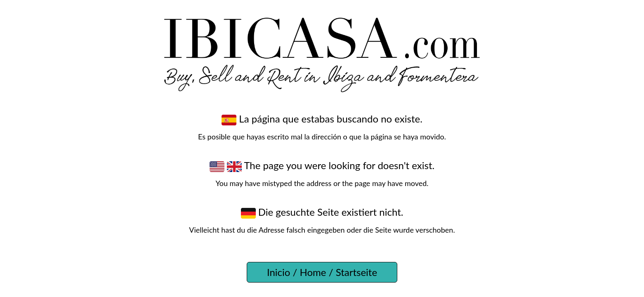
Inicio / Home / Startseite (322, 272)
